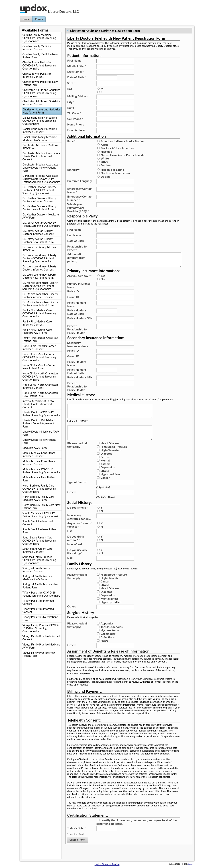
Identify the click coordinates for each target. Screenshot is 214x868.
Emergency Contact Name (80, 190)
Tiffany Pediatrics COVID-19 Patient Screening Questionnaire (41, 594)
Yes (103, 279)
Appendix (107, 632)
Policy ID (73, 294)
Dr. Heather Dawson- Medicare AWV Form (41, 216)
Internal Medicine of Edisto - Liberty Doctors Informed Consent (39, 404)
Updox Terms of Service (107, 864)
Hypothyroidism (111, 611)
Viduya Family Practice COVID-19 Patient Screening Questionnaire (41, 628)
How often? (75, 553)
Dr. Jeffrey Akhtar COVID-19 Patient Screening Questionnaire (41, 224)
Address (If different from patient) (76, 258)
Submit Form (77, 848)
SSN (71, 83)
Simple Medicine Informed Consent (38, 523)
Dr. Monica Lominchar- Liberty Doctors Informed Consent (40, 295)
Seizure (105, 466)
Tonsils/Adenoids (112, 635)
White (105, 158)
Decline (106, 165)
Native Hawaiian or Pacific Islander (123, 155)
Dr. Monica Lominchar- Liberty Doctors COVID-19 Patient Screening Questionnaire (40, 286)
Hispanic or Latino (112, 170)
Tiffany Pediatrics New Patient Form (40, 618)
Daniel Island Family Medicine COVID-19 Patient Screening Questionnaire (40, 121)
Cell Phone (75, 119)
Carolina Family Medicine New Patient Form (40, 56)
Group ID (73, 300)
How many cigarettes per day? (79, 526)
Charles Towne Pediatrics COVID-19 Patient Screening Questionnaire (39, 65)
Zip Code (74, 113)
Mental (105, 469)
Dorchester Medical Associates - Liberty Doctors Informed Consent (41, 156)
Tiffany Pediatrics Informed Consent (38, 602)
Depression (108, 476)
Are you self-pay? (80, 279)
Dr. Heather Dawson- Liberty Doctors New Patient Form (39, 208)
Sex (71, 88)
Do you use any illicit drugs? (77, 560)
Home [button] (26, 19)
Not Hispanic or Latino (115, 173)
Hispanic (106, 151)
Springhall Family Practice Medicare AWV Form (37, 578)
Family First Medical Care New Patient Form (40, 339)
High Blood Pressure (114, 455)
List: (70, 539)
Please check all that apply (78, 454)
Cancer (105, 486)
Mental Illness (109, 607)
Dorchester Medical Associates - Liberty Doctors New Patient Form (41, 168)
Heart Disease (110, 452)
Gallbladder (108, 642)
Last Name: (76, 72)
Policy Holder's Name (77, 307)
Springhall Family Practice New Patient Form (40, 586)
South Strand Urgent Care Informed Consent (37, 550)
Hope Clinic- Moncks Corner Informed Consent (39, 347)
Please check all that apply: (78, 634)
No (103, 282)
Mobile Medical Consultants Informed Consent (39, 454)
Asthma (106, 472)
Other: (72, 501)
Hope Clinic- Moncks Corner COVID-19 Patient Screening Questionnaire (39, 357)
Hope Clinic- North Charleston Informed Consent (40, 386)
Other (105, 162)
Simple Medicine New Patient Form (40, 531)
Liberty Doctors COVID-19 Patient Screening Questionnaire (41, 414)
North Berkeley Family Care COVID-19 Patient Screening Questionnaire (39, 489)
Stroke (105, 479)
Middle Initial (77, 66)
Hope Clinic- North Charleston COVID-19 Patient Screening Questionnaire (40, 377)
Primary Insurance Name (79, 288)
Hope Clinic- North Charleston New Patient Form (40, 394)
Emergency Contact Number (80, 198)
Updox (191, 864)
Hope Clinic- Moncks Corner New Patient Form (39, 367)
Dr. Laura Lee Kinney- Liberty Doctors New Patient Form (39, 276)
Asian (104, 145)
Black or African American (117, 148)
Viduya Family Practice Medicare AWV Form (41, 646)
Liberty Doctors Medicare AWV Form (41, 433)
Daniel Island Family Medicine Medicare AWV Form (40, 139)
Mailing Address (79, 96)
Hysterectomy (110, 639)
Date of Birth (77, 77)
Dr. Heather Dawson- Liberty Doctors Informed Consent (39, 200)
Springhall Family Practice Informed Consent (37, 570)
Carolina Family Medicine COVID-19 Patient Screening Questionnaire (39, 38)
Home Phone (76, 124)
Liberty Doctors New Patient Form (39, 441)
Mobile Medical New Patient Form (39, 479)
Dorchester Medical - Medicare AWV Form (41, 147)
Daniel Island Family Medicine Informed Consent (40, 130)
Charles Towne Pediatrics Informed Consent (37, 75)
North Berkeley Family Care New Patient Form (41, 506)
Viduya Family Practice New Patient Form (39, 654)
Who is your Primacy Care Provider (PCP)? (78, 208)
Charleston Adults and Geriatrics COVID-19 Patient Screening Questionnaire (41, 93)
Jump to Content (9, 1)
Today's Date (77, 837)
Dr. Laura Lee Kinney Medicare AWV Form (40, 249)
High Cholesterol (111, 459)
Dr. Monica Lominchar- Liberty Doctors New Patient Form (40, 304)
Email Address (76, 130)
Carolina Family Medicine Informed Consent (37, 48)
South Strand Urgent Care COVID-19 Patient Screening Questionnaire (39, 541)
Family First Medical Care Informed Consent (37, 323)
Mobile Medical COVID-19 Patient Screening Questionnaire (41, 471)
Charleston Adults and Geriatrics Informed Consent (41, 103)
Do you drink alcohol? (76, 547)
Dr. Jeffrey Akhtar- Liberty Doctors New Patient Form (38, 240)
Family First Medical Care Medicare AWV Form (37, 331)
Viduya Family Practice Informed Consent (41, 638)
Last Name (74, 235)
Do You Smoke (78, 516)
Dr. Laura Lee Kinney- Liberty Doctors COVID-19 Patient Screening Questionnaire (39, 258)
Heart (104, 649)
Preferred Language (80, 183)
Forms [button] (39, 19)
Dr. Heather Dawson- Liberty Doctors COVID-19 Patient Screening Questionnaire (39, 190)
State (72, 107)
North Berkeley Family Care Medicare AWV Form (38, 498)
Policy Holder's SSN (80, 323)
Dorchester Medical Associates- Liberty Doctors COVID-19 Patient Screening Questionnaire (41, 179)
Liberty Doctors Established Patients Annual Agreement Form (39, 423)
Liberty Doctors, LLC (63, 12)
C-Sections (108, 646)
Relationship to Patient (77, 248)
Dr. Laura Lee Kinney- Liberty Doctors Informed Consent (39, 268)
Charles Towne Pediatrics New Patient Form (40, 83)
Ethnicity (74, 170)
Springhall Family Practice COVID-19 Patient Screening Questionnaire (39, 560)
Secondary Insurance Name (78, 347)
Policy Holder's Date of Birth (77, 315)
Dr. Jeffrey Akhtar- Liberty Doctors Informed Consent (38, 232)
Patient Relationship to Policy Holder (77, 332)
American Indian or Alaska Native (122, 141)
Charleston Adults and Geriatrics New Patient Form (41, 111)
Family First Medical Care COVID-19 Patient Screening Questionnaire (39, 313)
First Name (75, 60)
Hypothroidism (110, 483)
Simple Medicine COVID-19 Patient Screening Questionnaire (41, 515)
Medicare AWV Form (35, 448)
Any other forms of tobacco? (79, 533)
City (71, 102)
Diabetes (106, 462)
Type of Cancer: (77, 491)
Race (71, 141)
